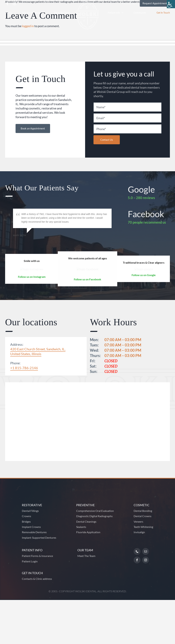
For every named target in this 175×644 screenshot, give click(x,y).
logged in (28, 26)
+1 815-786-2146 (24, 376)
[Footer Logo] (87, 497)
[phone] (137, 596)
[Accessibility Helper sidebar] (171, 4)
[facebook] (8, 3)
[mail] (146, 596)
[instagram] (14, 3)
